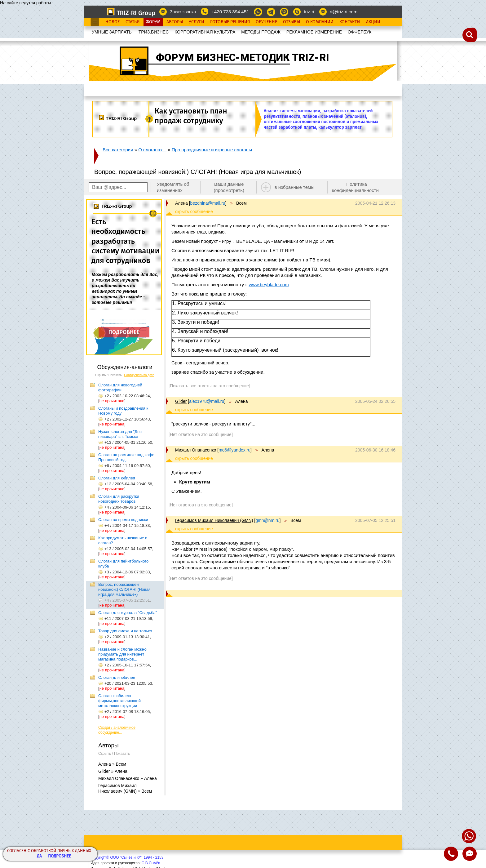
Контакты (350, 22)
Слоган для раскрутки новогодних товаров (119, 499)
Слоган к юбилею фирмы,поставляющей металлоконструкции (119, 701)
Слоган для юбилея (117, 478)
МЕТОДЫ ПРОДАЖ (261, 32)
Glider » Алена (113, 771)
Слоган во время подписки (123, 520)
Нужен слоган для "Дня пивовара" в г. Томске (120, 434)
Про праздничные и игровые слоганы (212, 150)
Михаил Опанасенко (196, 450)
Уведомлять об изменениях (173, 187)
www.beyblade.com (269, 285)
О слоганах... (152, 150)
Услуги (197, 22)
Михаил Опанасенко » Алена (128, 778)
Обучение (266, 22)
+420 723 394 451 (230, 12)
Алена (181, 203)
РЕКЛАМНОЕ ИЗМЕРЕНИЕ (314, 32)
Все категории (118, 150)
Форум (153, 22)
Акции (373, 22)
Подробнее (60, 856)
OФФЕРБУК (360, 32)
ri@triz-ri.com (344, 12)
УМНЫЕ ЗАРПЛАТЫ (112, 32)
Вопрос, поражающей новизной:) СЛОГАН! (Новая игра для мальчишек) (124, 589)
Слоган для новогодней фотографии (120, 387)
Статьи (133, 22)
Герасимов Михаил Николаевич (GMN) (214, 520)
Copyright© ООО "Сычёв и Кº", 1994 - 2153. (128, 857)
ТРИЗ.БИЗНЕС (154, 32)
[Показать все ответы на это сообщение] (209, 386)
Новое (113, 22)
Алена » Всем (112, 764)
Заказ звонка (183, 12)
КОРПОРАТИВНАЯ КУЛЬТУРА (205, 32)
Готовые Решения (230, 22)
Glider (181, 401)
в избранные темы (295, 187)
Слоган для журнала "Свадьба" (128, 613)
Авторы (175, 22)
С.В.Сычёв (151, 863)
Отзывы (292, 22)
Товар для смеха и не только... (127, 631)
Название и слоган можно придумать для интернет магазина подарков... (122, 654)
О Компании (320, 22)
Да (39, 856)
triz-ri (309, 12)
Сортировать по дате (139, 375)
